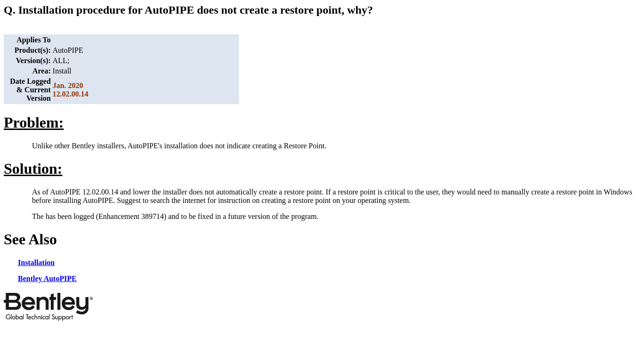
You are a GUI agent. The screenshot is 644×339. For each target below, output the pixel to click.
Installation (36, 262)
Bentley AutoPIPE (47, 278)
